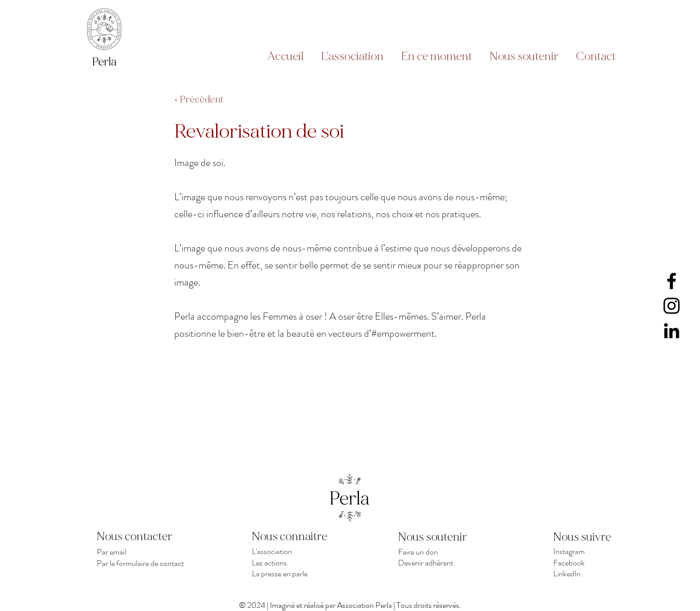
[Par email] (142, 552)
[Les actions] (298, 562)
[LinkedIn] (672, 331)
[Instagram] (672, 306)
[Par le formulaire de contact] (142, 563)
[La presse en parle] (298, 573)
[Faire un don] (444, 552)
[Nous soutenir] (435, 537)
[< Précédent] (208, 100)
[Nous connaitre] (298, 537)
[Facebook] (672, 281)
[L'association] (298, 551)
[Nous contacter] (142, 537)
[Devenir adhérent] (444, 562)
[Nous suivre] (590, 537)
